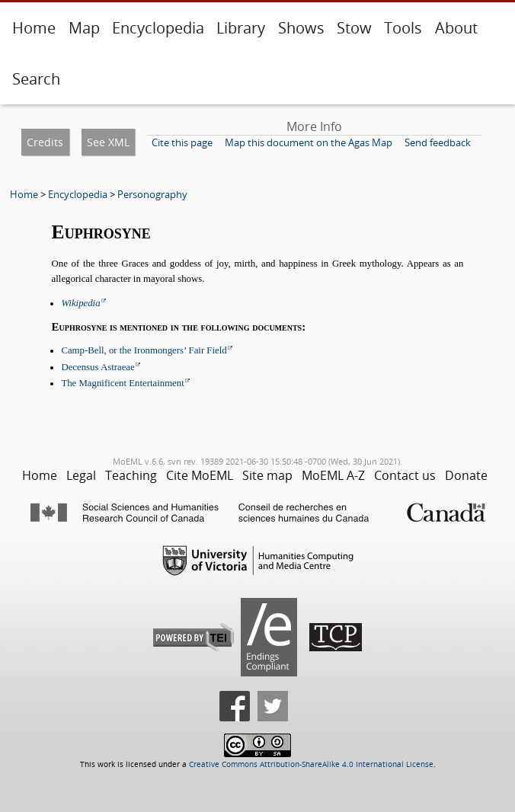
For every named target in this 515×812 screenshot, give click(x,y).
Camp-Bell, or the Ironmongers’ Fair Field (144, 350)
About (456, 28)
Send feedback (438, 142)
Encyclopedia (158, 28)
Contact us (405, 475)
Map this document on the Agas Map (309, 142)
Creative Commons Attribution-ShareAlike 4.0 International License (311, 764)
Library (241, 28)
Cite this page (182, 142)
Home (34, 28)
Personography (152, 194)
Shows (301, 28)
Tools (403, 28)
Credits (45, 142)
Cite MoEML (200, 475)
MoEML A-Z (333, 475)
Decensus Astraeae (98, 367)
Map (84, 28)
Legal (81, 475)
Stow (354, 28)
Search (36, 79)
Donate (466, 475)
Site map (267, 475)
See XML (108, 142)
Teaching (131, 475)
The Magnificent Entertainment (122, 383)
